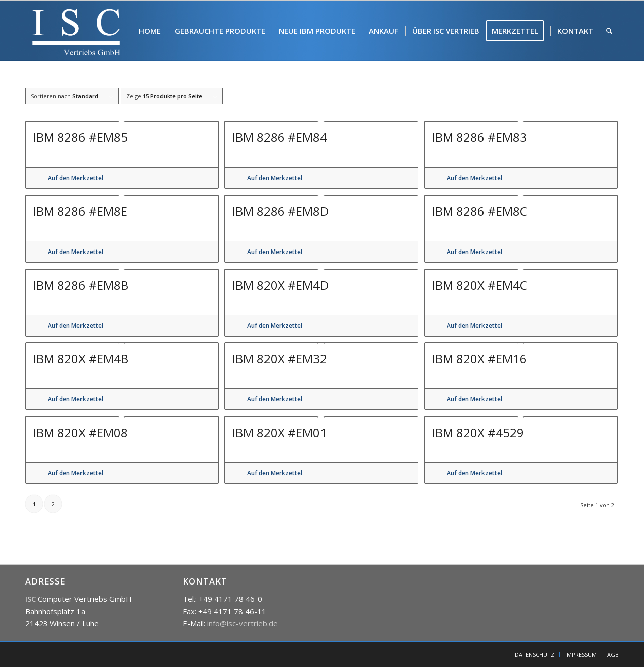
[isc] (76, 31)
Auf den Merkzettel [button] (75, 178)
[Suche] (609, 31)
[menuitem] (150, 31)
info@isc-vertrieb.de (243, 623)
